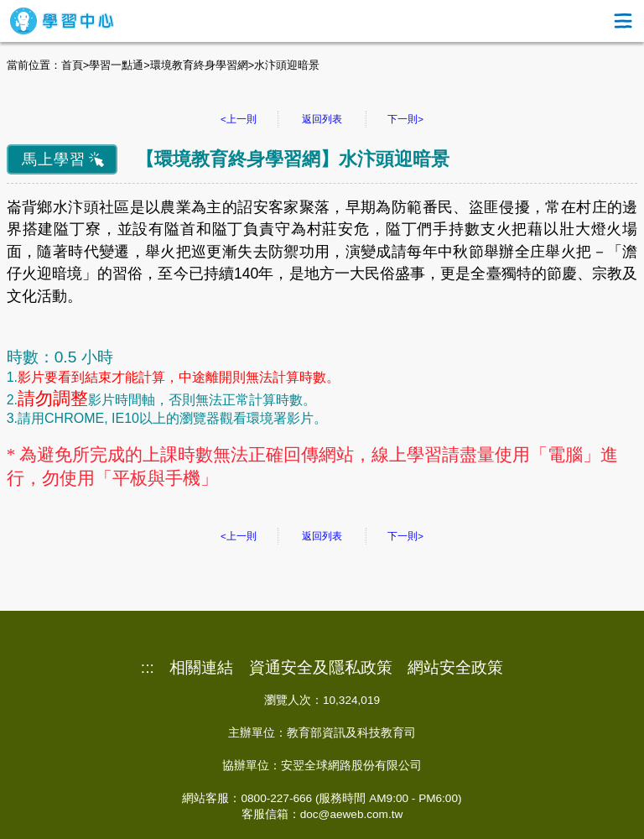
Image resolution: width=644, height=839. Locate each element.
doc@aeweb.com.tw (352, 814)
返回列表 (322, 119)
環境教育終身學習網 (199, 65)
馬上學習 (54, 159)
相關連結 (201, 668)
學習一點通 (116, 65)
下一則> (405, 119)
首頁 (72, 65)
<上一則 (239, 119)
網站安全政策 (455, 668)
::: (148, 668)
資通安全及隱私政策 (321, 668)
